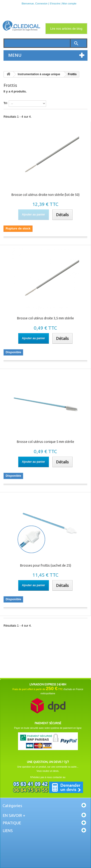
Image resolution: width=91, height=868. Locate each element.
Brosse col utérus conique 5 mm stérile (45, 442)
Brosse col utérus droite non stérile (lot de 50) (45, 195)
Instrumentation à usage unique (39, 74)
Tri (5, 103)
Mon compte (69, 4)
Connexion (42, 4)
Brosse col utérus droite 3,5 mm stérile (45, 318)
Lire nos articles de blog (66, 29)
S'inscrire (55, 4)
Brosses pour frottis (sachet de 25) (45, 565)
